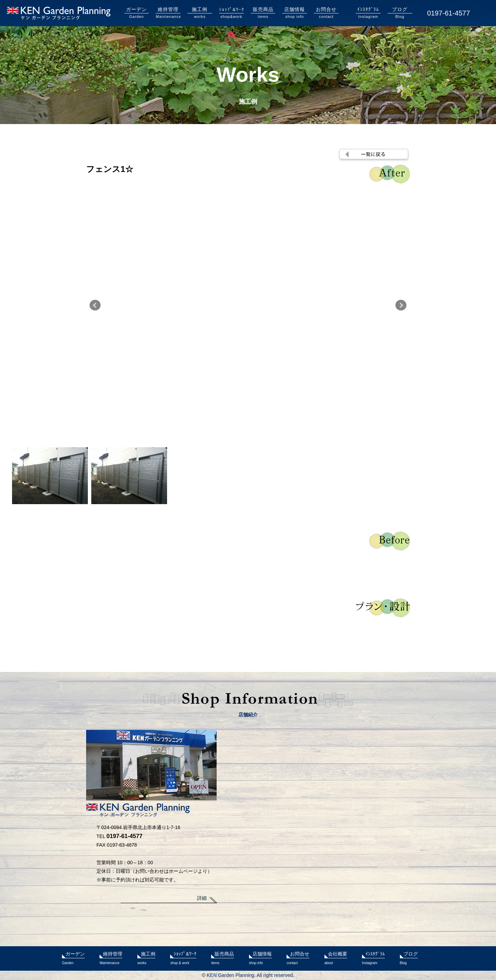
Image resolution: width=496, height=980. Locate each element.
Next (401, 305)
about (336, 957)
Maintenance (168, 12)
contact (326, 12)
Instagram (368, 12)
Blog (400, 12)
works (200, 12)
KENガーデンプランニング (59, 13)
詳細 (202, 898)
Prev (95, 305)
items (263, 12)
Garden (137, 12)
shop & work (183, 957)
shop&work (231, 12)
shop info (294, 12)
